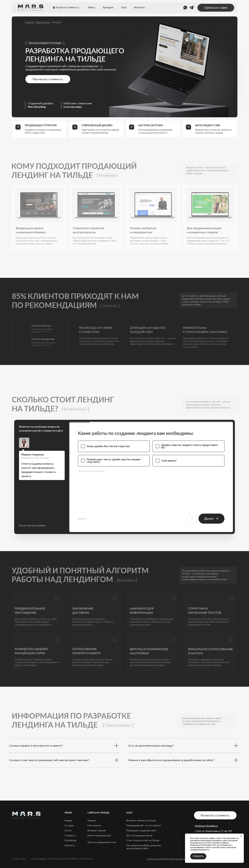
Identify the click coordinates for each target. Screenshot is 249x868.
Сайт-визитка (94, 825)
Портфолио (70, 840)
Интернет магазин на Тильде (141, 820)
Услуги (68, 830)
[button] (216, 8)
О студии (69, 825)
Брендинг (108, 7)
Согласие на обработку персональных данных (169, 859)
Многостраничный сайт (99, 835)
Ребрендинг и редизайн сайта (141, 830)
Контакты (139, 7)
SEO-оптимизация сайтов (139, 835)
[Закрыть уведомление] (241, 836)
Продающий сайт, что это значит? (144, 825)
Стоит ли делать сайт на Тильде (143, 840)
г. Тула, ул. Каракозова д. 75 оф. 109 (213, 831)
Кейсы (92, 7)
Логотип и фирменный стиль (102, 842)
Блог (124, 7)
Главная (30, 22)
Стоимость (70, 835)
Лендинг (92, 820)
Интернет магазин (97, 830)
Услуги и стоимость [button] (67, 7)
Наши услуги (43, 22)
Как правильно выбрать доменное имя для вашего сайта (144, 847)
